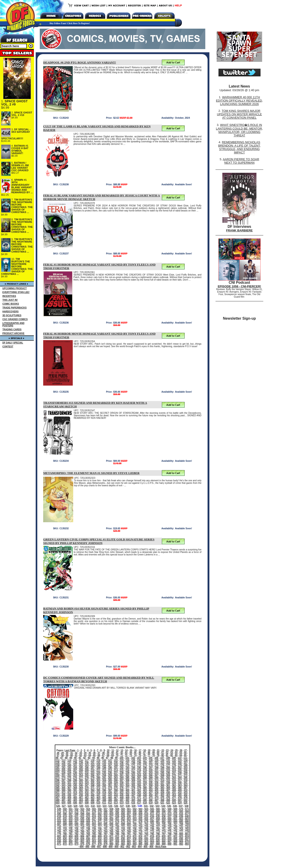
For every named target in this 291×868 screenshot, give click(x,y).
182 (64, 768)
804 (71, 837)
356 (139, 785)
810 (106, 837)
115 (75, 760)
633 (146, 817)
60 (71, 755)
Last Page (70, 750)
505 (69, 803)
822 (175, 837)
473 (151, 798)
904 (140, 847)
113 (64, 760)
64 (90, 755)
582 (117, 812)
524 (180, 803)
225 (180, 770)
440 (93, 795)
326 (98, 783)
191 (116, 768)
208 (81, 770)
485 (87, 800)
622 (82, 817)
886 (146, 844)
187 (93, 768)
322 (75, 783)
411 (58, 793)
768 (129, 832)
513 (116, 803)
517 (139, 803)
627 (112, 817)
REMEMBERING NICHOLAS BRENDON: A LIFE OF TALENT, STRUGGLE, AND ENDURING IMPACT (240, 147)
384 (168, 788)
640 (187, 817)
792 (135, 834)
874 (77, 844)
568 (169, 809)
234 (98, 773)
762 (94, 832)
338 (168, 783)
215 (122, 770)
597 (71, 814)
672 (106, 822)
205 (64, 770)
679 (146, 822)
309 (133, 780)
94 (94, 758)
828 (77, 839)
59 (67, 755)
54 (176, 753)
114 (69, 760)
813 (123, 837)
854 (94, 842)
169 (122, 765)
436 (69, 795)
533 (99, 806)
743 (117, 829)
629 (123, 817)
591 (169, 812)
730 (175, 827)
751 (164, 829)
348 (93, 785)
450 (151, 795)
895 (87, 847)
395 (98, 790)
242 (145, 773)
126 (139, 760)
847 (187, 839)
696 (112, 824)
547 (181, 806)
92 (84, 758)
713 (77, 827)
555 (94, 809)
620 (71, 817)
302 (93, 780)
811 (112, 837)
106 (157, 758)
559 (117, 809)
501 (180, 800)
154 (168, 763)
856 (106, 842)
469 (127, 798)
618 (59, 817)
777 (181, 832)
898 (105, 847)
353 (122, 785)
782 (77, 834)
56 (185, 753)
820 (164, 837)
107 (162, 758)
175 (157, 765)
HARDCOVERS (11, 312)
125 (133, 760)
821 (169, 837)
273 (58, 778)
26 (181, 750)
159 (64, 765)
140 (87, 763)
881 (117, 844)
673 (112, 822)
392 (81, 790)
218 (139, 770)
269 (168, 775)
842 (158, 839)
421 (116, 793)
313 (157, 780)
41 (117, 753)
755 (187, 829)
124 (127, 760)
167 (110, 765)
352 (116, 785)
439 (87, 795)
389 (64, 790)
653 (129, 819)
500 (174, 800)
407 (168, 790)
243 (151, 773)
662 (181, 819)
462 (87, 798)
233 (93, 773)
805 (77, 837)
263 (133, 775)
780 (65, 834)
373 (104, 788)
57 (58, 755)
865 (158, 842)
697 (117, 824)
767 (123, 832)
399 (122, 790)
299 (75, 780)
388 (58, 790)
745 (129, 829)
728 (164, 827)
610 (146, 814)
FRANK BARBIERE (240, 230)
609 (140, 814)
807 (88, 837)
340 (180, 783)
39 (108, 753)
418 (98, 793)
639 (181, 817)
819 (158, 837)
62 (81, 755)
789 (117, 834)
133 (180, 760)
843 (164, 839)
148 (133, 763)
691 (82, 824)
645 (82, 819)
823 (181, 837)
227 (58, 773)
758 (71, 832)
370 (87, 788)
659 (164, 819)
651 (117, 819)
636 (164, 817)
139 (81, 763)
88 (66, 758)
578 (94, 812)
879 (106, 844)
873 (71, 844)
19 (149, 750)
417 (93, 793)
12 (117, 750)
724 (140, 827)
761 (88, 832)
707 (175, 824)
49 (153, 753)
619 (65, 817)
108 (168, 758)
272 (186, 775)
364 (186, 785)
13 (122, 750)
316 (174, 780)
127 (145, 760)
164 (93, 765)
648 (100, 819)
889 (164, 844)
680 (152, 822)
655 (140, 819)
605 (117, 814)
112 (58, 760)
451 (157, 795)
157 (186, 763)
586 (140, 812)
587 (146, 812)
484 (81, 800)
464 (98, 798)
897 (99, 847)
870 (187, 842)
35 (90, 753)
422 (122, 793)
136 (64, 763)
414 (75, 793)
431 (174, 793)
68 (108, 755)
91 (80, 758)
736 (77, 829)
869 (181, 842)
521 (162, 803)
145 (116, 763)
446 (127, 795)
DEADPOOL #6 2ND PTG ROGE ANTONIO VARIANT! (80, 62)
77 (149, 755)
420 (110, 793)
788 (112, 834)
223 (168, 770)
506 (75, 803)
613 (164, 814)
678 (140, 822)
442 (104, 795)
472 (145, 798)
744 (123, 829)
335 (151, 783)
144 (110, 763)
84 (181, 755)
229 (69, 773)
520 (157, 803)
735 (71, 829)
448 (139, 795)
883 (129, 844)
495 (145, 800)
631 (135, 817)
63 (85, 755)
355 (133, 785)
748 (146, 829)
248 (180, 773)
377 (127, 788)
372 (98, 788)
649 (106, 819)
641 (59, 819)
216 (127, 770)
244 (157, 773)
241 (139, 773)
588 (152, 812)
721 (123, 827)
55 (181, 753)
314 (162, 780)
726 (152, 827)
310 (139, 780)
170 (127, 765)
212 (104, 770)
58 (62, 755)
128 (151, 760)
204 (58, 770)
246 (168, 773)
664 (59, 822)
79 (158, 755)
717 (100, 827)
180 (186, 765)
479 (186, 798)
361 (168, 785)
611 (152, 814)
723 (135, 827)
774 (164, 832)
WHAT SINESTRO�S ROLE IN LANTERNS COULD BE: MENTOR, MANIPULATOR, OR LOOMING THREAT (239, 130)
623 (88, 817)
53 (172, 753)
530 (81, 806)
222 (162, 770)
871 (59, 844)
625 (100, 817)
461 (81, 798)
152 (157, 763)
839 (140, 839)
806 (82, 837)
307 (122, 780)
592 (175, 812)
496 (151, 800)
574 (71, 812)
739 (94, 829)
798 (169, 834)
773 (158, 832)
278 (87, 778)
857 (112, 842)
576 (82, 812)
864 (152, 842)
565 (152, 809)
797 (164, 834)
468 (122, 798)
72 (126, 755)
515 (127, 803)
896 (93, 847)
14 (126, 750)
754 (181, 829)
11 (113, 750)
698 (123, 824)
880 (112, 844)
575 (77, 812)
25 (176, 750)
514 (122, 803)
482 (69, 800)
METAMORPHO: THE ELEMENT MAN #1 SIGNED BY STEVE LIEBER (91, 473)
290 (157, 778)
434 (58, 795)
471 (139, 798)
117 (87, 760)
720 (117, 827)
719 (112, 827)
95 (98, 758)
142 (98, 763)
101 (127, 758)
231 (81, 773)
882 (123, 844)
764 (106, 832)
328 (110, 783)
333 (139, 783)
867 (169, 842)
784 (88, 834)
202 (180, 768)
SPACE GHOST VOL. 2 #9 (14, 103)
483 (75, 800)
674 (117, 822)
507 (81, 803)
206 (69, 770)
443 (110, 795)
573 (65, 812)
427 (151, 793)
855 (100, 842)
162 (81, 765)
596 (65, 814)
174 (151, 765)
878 (100, 844)
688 (65, 824)
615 (175, 814)
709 (187, 824)
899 (111, 847)
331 (127, 783)
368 (75, 788)
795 (152, 834)
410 (186, 790)
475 (162, 798)
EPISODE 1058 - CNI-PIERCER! (240, 286)
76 (144, 755)
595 (59, 814)
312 (151, 780)
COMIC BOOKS (11, 304)
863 (146, 842)
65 (94, 755)
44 (131, 753)
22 (163, 750)
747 (140, 829)
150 (145, 763)
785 (94, 834)
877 (94, 844)
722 (129, 827)
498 (162, 800)
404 (151, 790)
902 (128, 847)
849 (65, 842)
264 (139, 775)
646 (88, 819)
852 (82, 842)
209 (87, 770)
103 (139, 758)
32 (76, 753)
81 (167, 755)
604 (112, 814)
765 (112, 832)
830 (88, 839)
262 (127, 775)
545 (169, 806)
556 (100, 809)
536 (116, 806)
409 (180, 790)
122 (116, 760)
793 (140, 834)
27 (185, 750)
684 (175, 822)
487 (98, 800)
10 (108, 750)
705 (164, 824)
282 (110, 778)
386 (180, 788)
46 (140, 753)
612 (158, 814)
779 (59, 834)
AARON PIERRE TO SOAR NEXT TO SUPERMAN (241, 161)
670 (94, 822)
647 (94, 819)
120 (104, 760)
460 (75, 798)
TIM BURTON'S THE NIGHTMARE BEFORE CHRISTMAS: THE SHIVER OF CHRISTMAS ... (22, 206)
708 (181, 824)
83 (176, 755)
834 (112, 839)
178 (174, 765)
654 (135, 819)
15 (131, 750)
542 (152, 806)
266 (151, 775)
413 (69, 793)
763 (100, 832)
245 (162, 773)
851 (77, 842)
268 (162, 775)
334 (145, 783)
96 (103, 758)
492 (127, 800)
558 (112, 809)
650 (112, 819)
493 (133, 800)
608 (135, 814)
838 (135, 839)
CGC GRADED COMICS (15, 319)
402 (139, 790)
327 (104, 783)
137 (69, 763)
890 (169, 844)
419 (104, 793)
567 (164, 809)
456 (186, 795)
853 (88, 842)
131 (168, 760)
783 (82, 834)
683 (169, 822)
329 (116, 783)
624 (94, 817)
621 (77, 817)
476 (168, 798)
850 (71, 842)
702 (146, 824)
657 (152, 819)
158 (58, 765)
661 (175, 819)
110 (180, 758)
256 (93, 775)
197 (151, 768)
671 (100, 822)
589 (158, 812)
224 (174, 770)
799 (175, 834)
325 (93, 783)
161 (75, 765)
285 (127, 778)
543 (158, 806)
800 (181, 834)
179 (180, 765)
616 (181, 814)
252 (69, 775)
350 (104, 785)
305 (110, 780)
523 (174, 803)
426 (145, 793)
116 (81, 760)
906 (152, 847)
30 (67, 753)
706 (169, 824)
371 (93, 788)
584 (129, 812)
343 (64, 785)
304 (104, 780)
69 (112, 755)
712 (71, 827)
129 (157, 760)
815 (135, 837)
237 (116, 773)
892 (181, 844)
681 (158, 822)
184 (75, 768)
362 (174, 785)
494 (139, 800)
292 (168, 778)
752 (169, 829)
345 (75, 785)
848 (59, 842)
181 (58, 768)
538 (128, 806)
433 (186, 793)
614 (169, 814)
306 (116, 780)
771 (146, 832)
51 (163, 753)
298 (69, 780)
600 (88, 814)
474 (157, 798)
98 (112, 758)
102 (133, 758)
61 (76, 755)
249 (186, 773)
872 (65, 844)
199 (162, 768)
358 (151, 785)
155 (174, 763)
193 (127, 768)
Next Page (161, 847)
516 (133, 803)
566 (158, 809)
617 (187, 814)
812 (117, 837)
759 (77, 832)
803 (65, 837)
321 (69, 783)
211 (98, 770)
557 (106, 809)
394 (93, 790)
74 (135, 755)
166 (104, 765)
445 (122, 795)
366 (64, 788)
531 (87, 806)
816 (140, 837)
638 (175, 817)
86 (57, 758)
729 (169, 827)
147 (127, 763)
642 (65, 819)
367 (69, 788)
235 (104, 773)
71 (122, 755)
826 (65, 839)
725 (146, 827)
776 (175, 832)
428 (157, 793)
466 (110, 798)
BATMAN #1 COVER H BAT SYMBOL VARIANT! (20, 149)
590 (164, 812)
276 (75, 778)
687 (59, 824)
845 (175, 839)
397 (110, 790)
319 (58, 783)
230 (75, 773)
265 (145, 775)
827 (71, 839)
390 (69, 790)
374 (110, 788)
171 (133, 765)
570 (181, 809)
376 (122, 788)
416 (87, 793)
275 (69, 778)
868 (175, 842)
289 (151, 778)
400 (127, 790)
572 (59, 812)
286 (133, 778)
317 (180, 780)
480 (58, 800)
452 (162, 795)
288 (145, 778)
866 (164, 842)
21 (158, 750)
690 (77, 824)
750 (158, 829)
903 (134, 847)
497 (157, 800)
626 (106, 817)
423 (127, 793)
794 (146, 834)
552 (77, 809)
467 (116, 798)
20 (154, 750)
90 (75, 758)
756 (59, 832)
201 (174, 768)
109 (174, 758)
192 (122, 768)
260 (116, 775)
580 (106, 812)
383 (162, 788)
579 (100, 812)
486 (93, 800)
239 (127, 773)
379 (139, 788)
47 (144, 753)
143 (104, 763)
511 (104, 803)
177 (168, 765)
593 (181, 812)
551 (71, 809)
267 (157, 775)
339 (174, 783)
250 (58, 775)
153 (162, 763)
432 (180, 793)
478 (180, 798)
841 (152, 839)
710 (59, 827)
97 (107, 758)
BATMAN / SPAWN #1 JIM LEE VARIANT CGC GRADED (20, 167)
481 (64, 800)
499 (168, 800)
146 (122, 763)
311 (145, 780)
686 (187, 822)
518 (145, 803)
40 (112, 753)
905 (146, 847)
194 (133, 768)
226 (186, 770)
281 (104, 778)
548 (187, 806)
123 (122, 760)
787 (106, 834)
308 (127, 780)
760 (82, 832)
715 (88, 827)
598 (77, 814)
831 (94, 839)
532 (93, 806)
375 (116, 788)
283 (116, 778)
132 (174, 760)
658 (158, 819)
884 (135, 844)
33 (81, 753)
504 (64, 803)
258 (104, 775)
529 (76, 806)
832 (100, 839)
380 (145, 788)
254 (81, 775)
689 (71, 824)
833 (106, 839)
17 (140, 750)
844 (169, 839)
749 (152, 829)
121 (110, 760)
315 (168, 780)
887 (152, 844)
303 (98, 780)
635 (158, 817)
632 (140, 817)
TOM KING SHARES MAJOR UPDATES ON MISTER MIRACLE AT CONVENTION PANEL (239, 114)
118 (93, 760)
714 (82, 827)
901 (122, 847)
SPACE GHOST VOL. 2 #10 (22, 114)
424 (133, 793)
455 (180, 795)
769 (135, 832)
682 (164, 822)
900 (117, 847)
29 (62, 753)
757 (65, 832)
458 (64, 798)
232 (87, 773)
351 (110, 785)
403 (145, 790)
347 (87, 785)
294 (180, 778)
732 (187, 827)
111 (185, 758)
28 (58, 753)
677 (135, 822)
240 (133, 773)
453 (168, 795)
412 (64, 793)
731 (181, 827)
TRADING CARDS (12, 330)
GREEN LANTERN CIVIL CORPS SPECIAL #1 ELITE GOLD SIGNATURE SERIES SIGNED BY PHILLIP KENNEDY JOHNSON (99, 541)
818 (152, 837)
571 (187, 809)
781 (71, 834)
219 (145, 770)
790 (123, 834)
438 (81, 795)
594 (187, 812)
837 (129, 839)
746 (135, 829)
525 (186, 803)
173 (145, 765)
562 (135, 809)
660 (169, 819)
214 (116, 770)
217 (133, 770)
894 (82, 847)
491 (122, 800)
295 (186, 778)
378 (133, 788)
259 (110, 775)
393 (87, 790)
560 (123, 809)
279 (93, 778)
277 (81, 778)
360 (162, 785)
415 (81, 793)
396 (104, 790)
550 (65, 809)
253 (75, 775)
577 (88, 812)
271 (180, 775)
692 (88, 824)
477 (174, 798)
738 (88, 829)
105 (151, 758)
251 (64, 775)
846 (181, 839)
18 (144, 750)
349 (98, 785)
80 (163, 755)
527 (64, 806)
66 (99, 755)
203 (186, 768)
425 (139, 793)
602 (100, 814)
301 (87, 780)
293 (174, 778)
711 (65, 827)
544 (163, 806)
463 (93, 798)
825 (59, 839)
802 (59, 837)
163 (87, 765)
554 (88, 809)
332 (133, 783)
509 (93, 803)
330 (122, 783)
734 (65, 829)
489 (110, 800)
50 (158, 753)
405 (157, 790)
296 (58, 780)
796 (158, 834)
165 (98, 765)
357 (145, 785)
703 (152, 824)
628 (117, 817)
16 (135, 750)
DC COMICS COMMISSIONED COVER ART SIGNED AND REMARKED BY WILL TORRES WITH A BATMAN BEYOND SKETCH (99, 679)
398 (116, 790)
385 (174, 788)
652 (123, 819)
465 (104, 798)
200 (168, 768)
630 (129, 817)
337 (162, 783)
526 (58, 806)
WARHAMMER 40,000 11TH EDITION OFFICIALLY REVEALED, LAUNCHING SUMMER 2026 (239, 101)
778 (187, 832)
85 (185, 755)
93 (89, 758)
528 (70, 806)
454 (174, 795)
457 (58, 798)
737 (82, 829)
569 (175, 809)
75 (140, 755)
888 (158, 844)
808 (94, 837)
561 (129, 809)
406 (162, 790)
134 (186, 760)
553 (82, 809)
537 (122, 806)
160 (69, 765)
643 (71, 819)
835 (117, 839)
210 (93, 770)
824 (187, 837)
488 (104, 800)
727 (158, 827)
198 (157, 768)
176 (162, 765)
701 (140, 824)
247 (174, 773)
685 (181, 822)
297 (64, 780)
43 (126, 753)
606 (123, 814)
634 (152, 817)
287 (139, 778)
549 (59, 809)
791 (129, 834)
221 (157, 770)
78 (153, 755)
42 (122, 753)
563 (140, 809)
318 (186, 780)
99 (116, 758)
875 (82, 844)
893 (187, 844)
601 (94, 814)
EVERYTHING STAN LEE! (16, 292)
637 (169, 817)
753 (175, 829)
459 (69, 798)
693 (94, 824)
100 (122, 758)
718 (106, 827)
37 (99, 753)
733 (59, 829)
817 (146, 837)
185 (81, 768)
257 (98, 775)
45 (135, 753)
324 (87, 783)
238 (122, 773)
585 (135, 812)
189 (104, 768)
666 (71, 822)
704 (158, 824)
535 (110, 806)
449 (145, 795)
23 (167, 750)
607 (129, 814)
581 (112, 812)
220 (151, 770)
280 (98, 778)
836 (123, 839)
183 (69, 768)
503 (58, 803)
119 (98, 760)
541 (146, 806)
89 (71, 758)
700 (135, 824)
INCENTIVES (9, 296)
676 (129, 822)
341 (186, 783)
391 (75, 790)
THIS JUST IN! (10, 300)
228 (64, 773)
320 (64, 783)
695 (106, 824)
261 (122, 775)
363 (180, 785)
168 (116, 765)
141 (93, 763)
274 (64, 778)
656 (146, 819)
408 (174, 790)
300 (81, 780)
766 (117, 832)
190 (110, 768)
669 (88, 822)
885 (140, 844)
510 (98, 803)
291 (162, 778)
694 (100, 824)
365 (58, 788)
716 (94, 827)
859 (123, 842)
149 (139, 763)
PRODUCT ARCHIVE (14, 333)
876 (88, 844)
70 (117, 755)
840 (146, 839)
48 (149, 753)
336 (157, 783)
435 (64, 795)
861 (135, 842)
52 (167, 753)
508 (87, 803)
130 (162, 760)
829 (82, 839)
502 (186, 800)
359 (157, 785)
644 (77, 819)
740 (100, 829)
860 (129, 842)
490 (116, 800)
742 (112, 829)
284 (122, 778)
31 (71, 753)
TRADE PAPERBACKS (15, 308)
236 (110, 773)
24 (172, 750)
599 (82, 814)
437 (75, 795)
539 (134, 806)
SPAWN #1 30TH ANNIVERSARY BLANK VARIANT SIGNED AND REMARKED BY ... (22, 186)
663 (187, 819)
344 (69, 785)
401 (133, 790)
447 (133, 795)
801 (187, 834)
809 (100, 837)
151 (151, 763)
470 (133, 798)
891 (175, 844)
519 (151, 803)
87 (62, 758)
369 (81, 788)
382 (157, 788)
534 (105, 806)
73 (131, 755)
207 (75, 770)
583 (123, 812)
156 (180, 763)
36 (94, 753)
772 (152, 832)
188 (98, 768)
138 (75, 763)
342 (58, 785)
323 (81, 783)
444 (116, 795)
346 (81, 785)
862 (140, 842)
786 (100, 834)
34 (85, 753)
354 (127, 785)
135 (58, 763)
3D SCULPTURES (12, 315)
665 (65, 822)
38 (103, 753)
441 (98, 795)
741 (106, 829)
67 (103, 755)
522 (168, 803)
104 (145, 758)
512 (110, 803)
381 (151, 788)
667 (77, 822)
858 (117, 842)
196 (145, 768)
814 (129, 837)
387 (186, 788)
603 (106, 814)
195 (139, 768)
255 (87, 775)
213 (110, 770)
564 (146, 809)
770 (140, 832)
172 (139, 765)
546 (175, 806)
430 (168, 793)
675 (123, 822)
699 (129, 824)
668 (82, 822)
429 (162, 793)
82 (172, 755)
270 (174, 775)
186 (87, 768)
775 (169, 832)
